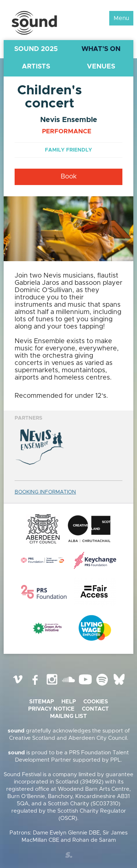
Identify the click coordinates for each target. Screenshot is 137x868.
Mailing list (68, 716)
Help (69, 702)
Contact (95, 709)
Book (69, 177)
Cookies (96, 702)
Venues (101, 67)
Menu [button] (121, 18)
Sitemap (42, 702)
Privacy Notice (51, 709)
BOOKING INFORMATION (45, 492)
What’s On (101, 49)
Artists (36, 67)
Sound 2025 (36, 49)
